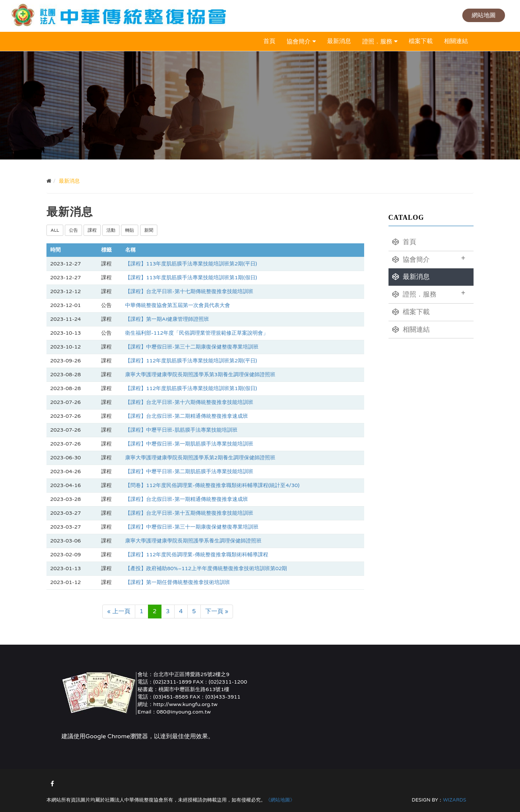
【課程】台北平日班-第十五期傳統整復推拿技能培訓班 (189, 513)
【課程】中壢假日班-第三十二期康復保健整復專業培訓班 (192, 347)
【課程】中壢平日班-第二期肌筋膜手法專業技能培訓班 (189, 472)
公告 (73, 230)
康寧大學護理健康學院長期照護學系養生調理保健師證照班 (193, 541)
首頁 (269, 41)
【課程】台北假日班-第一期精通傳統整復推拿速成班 (187, 499)
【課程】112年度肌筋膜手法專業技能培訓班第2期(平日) (191, 361)
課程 (92, 230)
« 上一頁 (119, 611)
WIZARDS (454, 800)
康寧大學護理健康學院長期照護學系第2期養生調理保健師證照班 (200, 458)
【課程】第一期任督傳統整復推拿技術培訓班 (178, 582)
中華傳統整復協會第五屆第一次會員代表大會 (178, 305)
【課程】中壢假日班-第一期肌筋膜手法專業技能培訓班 (189, 444)
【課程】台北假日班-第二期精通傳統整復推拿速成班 (187, 416)
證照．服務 (377, 42)
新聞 (149, 230)
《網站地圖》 (280, 800)
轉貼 (130, 230)
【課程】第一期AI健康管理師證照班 (167, 319)
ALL (55, 230)
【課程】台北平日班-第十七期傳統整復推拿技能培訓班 (189, 291)
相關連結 (456, 41)
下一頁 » (217, 611)
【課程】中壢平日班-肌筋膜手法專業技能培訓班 (181, 430)
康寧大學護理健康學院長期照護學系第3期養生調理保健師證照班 (200, 375)
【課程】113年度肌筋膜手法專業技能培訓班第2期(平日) (191, 264)
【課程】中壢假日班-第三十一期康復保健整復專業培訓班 (192, 527)
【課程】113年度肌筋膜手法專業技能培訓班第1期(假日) (191, 278)
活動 (111, 230)
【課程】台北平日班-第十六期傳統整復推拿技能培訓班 (189, 402)
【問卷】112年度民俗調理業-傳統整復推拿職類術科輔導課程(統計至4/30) (212, 485)
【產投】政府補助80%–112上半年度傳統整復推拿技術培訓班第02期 (206, 568)
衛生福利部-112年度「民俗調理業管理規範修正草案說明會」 (197, 333)
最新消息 (339, 41)
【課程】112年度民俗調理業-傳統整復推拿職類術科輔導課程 (197, 555)
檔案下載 (421, 41)
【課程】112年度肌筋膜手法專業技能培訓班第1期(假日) (191, 388)
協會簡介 (299, 42)
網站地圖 (484, 15)
